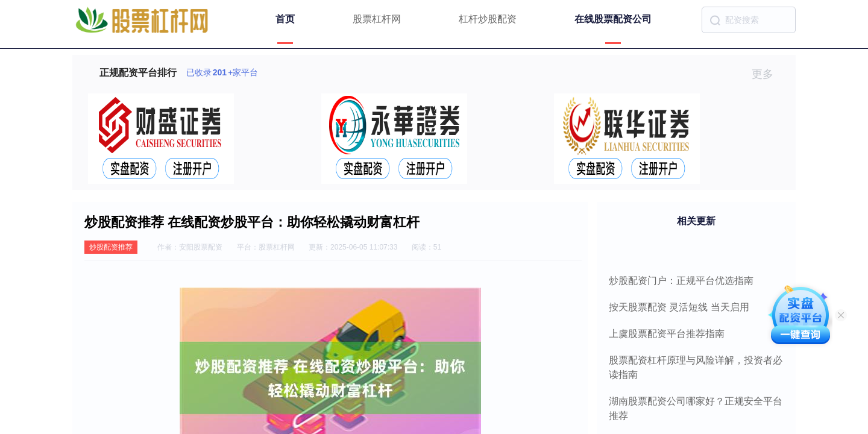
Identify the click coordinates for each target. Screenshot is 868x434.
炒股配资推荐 (111, 247)
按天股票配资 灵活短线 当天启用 (679, 307)
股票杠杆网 (377, 19)
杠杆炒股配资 (488, 19)
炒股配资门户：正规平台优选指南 (681, 281)
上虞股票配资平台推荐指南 (667, 334)
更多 (768, 74)
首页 (285, 19)
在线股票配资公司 (613, 19)
